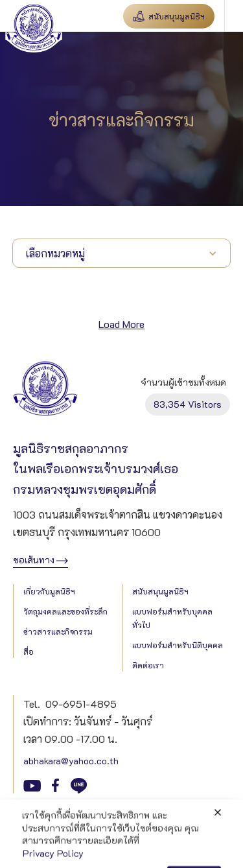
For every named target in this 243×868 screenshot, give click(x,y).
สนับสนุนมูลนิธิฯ (160, 591)
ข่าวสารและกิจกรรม (58, 631)
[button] (234, 16)
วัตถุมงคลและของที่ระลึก (65, 611)
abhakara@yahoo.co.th (71, 761)
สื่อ (29, 651)
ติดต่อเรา (148, 665)
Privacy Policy (43, 816)
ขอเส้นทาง (34, 560)
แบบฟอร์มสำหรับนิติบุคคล (178, 645)
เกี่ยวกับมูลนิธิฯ (49, 591)
